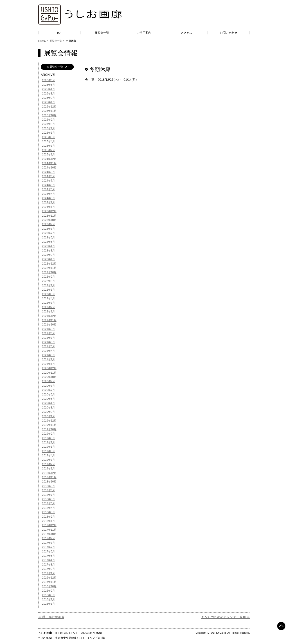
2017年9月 (48, 538)
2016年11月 (49, 582)
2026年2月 (48, 98)
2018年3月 (48, 512)
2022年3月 (48, 303)
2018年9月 (48, 486)
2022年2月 (48, 307)
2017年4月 (48, 560)
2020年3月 (48, 408)
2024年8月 (48, 176)
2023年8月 (48, 229)
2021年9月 (48, 329)
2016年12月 (49, 578)
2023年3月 (48, 251)
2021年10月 (49, 325)
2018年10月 (49, 482)
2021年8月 (48, 333)
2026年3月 (48, 94)
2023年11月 (49, 216)
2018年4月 (48, 508)
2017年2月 (48, 569)
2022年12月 (49, 264)
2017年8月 (48, 543)
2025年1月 (48, 155)
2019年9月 (48, 434)
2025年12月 (49, 107)
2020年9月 (48, 381)
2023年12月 (49, 211)
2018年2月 (48, 517)
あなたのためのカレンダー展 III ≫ (226, 617)
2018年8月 (48, 490)
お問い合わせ (229, 33)
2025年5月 (48, 137)
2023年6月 (48, 238)
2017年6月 (48, 552)
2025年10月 (49, 115)
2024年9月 (48, 172)
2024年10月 (49, 168)
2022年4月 (48, 298)
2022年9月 (48, 277)
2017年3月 (48, 565)
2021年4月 (48, 351)
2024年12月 (49, 159)
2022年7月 (48, 285)
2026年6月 (48, 80)
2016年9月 (48, 591)
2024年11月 (49, 163)
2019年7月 (48, 442)
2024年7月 (48, 181)
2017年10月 (49, 534)
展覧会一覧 (102, 33)
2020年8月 (48, 386)
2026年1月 (48, 102)
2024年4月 (48, 194)
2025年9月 (48, 120)
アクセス (186, 33)
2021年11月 (49, 320)
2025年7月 (48, 128)
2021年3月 (48, 355)
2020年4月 (48, 403)
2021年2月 (48, 359)
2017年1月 (48, 573)
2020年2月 (48, 412)
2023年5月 (48, 242)
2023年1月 (48, 259)
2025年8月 (48, 124)
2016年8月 (48, 595)
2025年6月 (48, 133)
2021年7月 (48, 338)
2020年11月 (49, 373)
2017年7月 (48, 547)
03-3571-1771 (69, 633)
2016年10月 (49, 586)
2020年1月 (48, 416)
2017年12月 (49, 525)
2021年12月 (49, 316)
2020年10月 (49, 377)
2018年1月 (48, 521)
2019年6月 (48, 447)
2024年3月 (48, 198)
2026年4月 (48, 89)
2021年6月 (48, 342)
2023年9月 (48, 224)
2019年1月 (48, 469)
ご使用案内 (144, 33)
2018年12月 (49, 473)
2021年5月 (48, 346)
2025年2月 (48, 150)
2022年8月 (48, 281)
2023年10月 (49, 220)
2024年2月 (48, 202)
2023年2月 (48, 255)
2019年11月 (49, 425)
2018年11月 (49, 477)
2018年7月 (48, 495)
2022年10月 (49, 272)
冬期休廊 (100, 69)
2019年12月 (49, 421)
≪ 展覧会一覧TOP (57, 67)
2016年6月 (48, 604)
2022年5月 (48, 294)
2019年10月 (49, 429)
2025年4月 (48, 141)
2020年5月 (48, 399)
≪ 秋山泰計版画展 (51, 617)
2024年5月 (48, 189)
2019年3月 (48, 460)
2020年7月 (48, 390)
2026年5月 (48, 85)
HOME (42, 41)
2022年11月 (49, 268)
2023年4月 (48, 246)
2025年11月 (49, 111)
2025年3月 (48, 146)
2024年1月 (48, 207)
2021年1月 (48, 364)
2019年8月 (48, 438)
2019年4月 (48, 456)
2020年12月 (49, 368)
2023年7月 (48, 233)
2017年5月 (48, 556)
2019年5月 (48, 451)
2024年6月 (48, 185)
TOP (60, 33)
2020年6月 (48, 395)
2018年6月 (48, 499)
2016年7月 (48, 599)
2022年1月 (48, 312)
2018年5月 (48, 503)
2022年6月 (48, 290)
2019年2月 (48, 464)
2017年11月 (49, 530)
